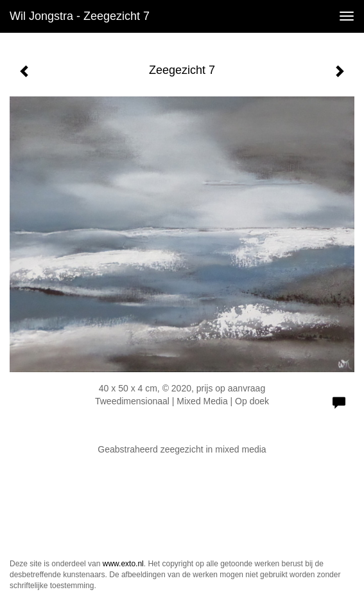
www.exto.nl (123, 564)
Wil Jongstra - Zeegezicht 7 (80, 16)
